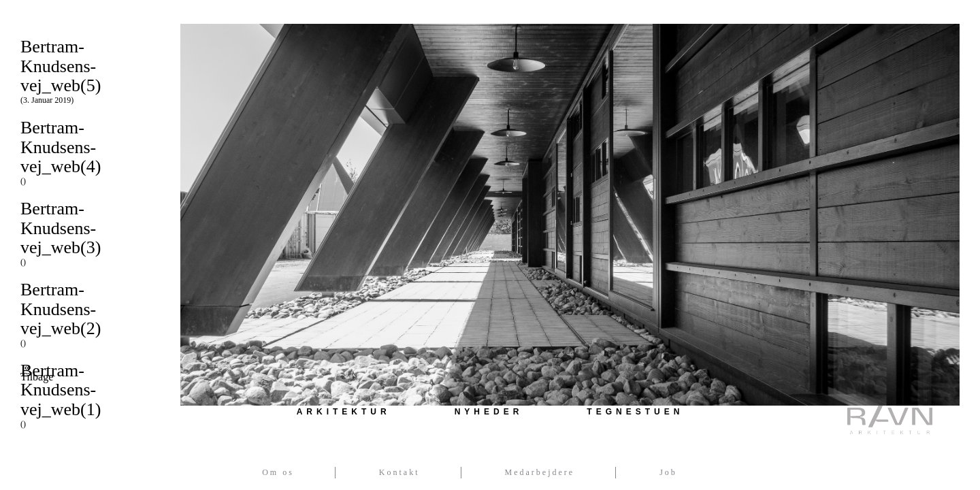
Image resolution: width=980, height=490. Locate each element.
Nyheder (489, 412)
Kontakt (399, 472)
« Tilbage (27, 372)
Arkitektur (344, 412)
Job (668, 472)
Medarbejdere (540, 472)
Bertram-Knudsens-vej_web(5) (90, 71)
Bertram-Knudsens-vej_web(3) (90, 233)
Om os (278, 472)
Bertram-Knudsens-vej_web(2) (90, 314)
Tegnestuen (635, 412)
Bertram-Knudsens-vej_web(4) (90, 152)
